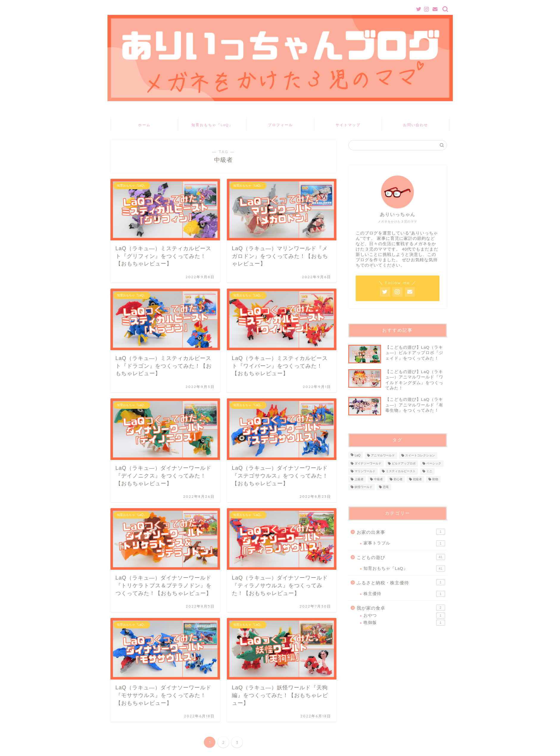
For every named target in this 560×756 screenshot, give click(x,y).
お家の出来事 (401, 532)
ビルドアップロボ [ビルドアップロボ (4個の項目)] (404, 463)
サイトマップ (348, 125)
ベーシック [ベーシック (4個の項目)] (434, 463)
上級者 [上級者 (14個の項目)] (359, 479)
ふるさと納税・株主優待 (401, 582)
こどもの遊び (401, 557)
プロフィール (280, 125)
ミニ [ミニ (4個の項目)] (429, 471)
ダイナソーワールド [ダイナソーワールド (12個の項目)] (368, 463)
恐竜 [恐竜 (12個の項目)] (386, 487)
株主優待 (404, 594)
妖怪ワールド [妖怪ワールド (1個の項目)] (364, 487)
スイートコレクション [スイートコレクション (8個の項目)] (420, 456)
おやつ (404, 616)
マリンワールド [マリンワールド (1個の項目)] (365, 471)
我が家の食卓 (401, 608)
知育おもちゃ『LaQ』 (212, 125)
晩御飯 (404, 623)
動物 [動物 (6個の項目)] (435, 479)
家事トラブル (404, 543)
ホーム (144, 125)
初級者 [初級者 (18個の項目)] (417, 479)
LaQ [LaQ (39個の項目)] (358, 456)
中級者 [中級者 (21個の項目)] (378, 479)
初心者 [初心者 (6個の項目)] (398, 479)
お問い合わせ (416, 125)
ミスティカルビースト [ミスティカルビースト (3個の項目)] (401, 471)
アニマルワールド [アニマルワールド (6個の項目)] (383, 456)
